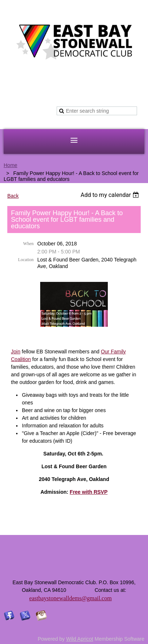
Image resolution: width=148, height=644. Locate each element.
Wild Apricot (80, 639)
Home (10, 165)
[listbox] (111, 195)
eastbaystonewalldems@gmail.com (71, 598)
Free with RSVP (89, 492)
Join (16, 352)
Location (26, 260)
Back (13, 196)
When (28, 244)
